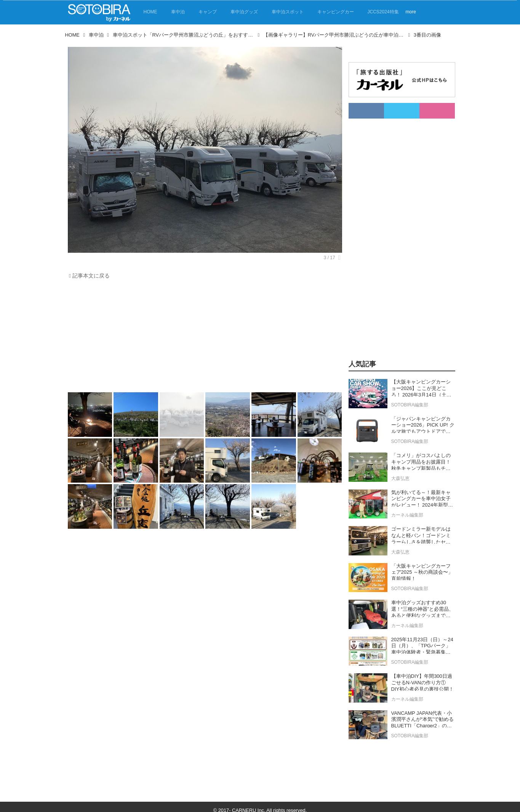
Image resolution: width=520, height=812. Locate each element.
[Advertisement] (203, 338)
